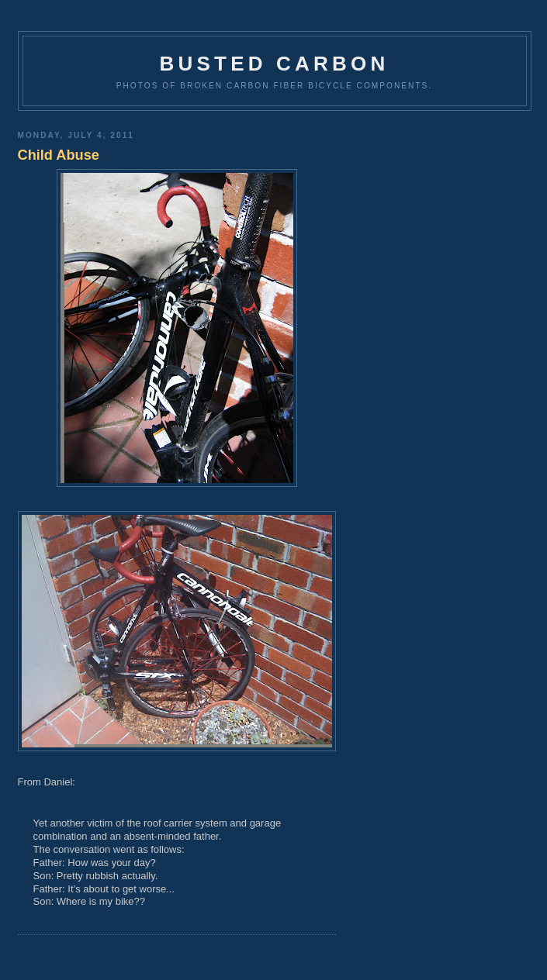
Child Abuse (59, 155)
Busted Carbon (275, 64)
